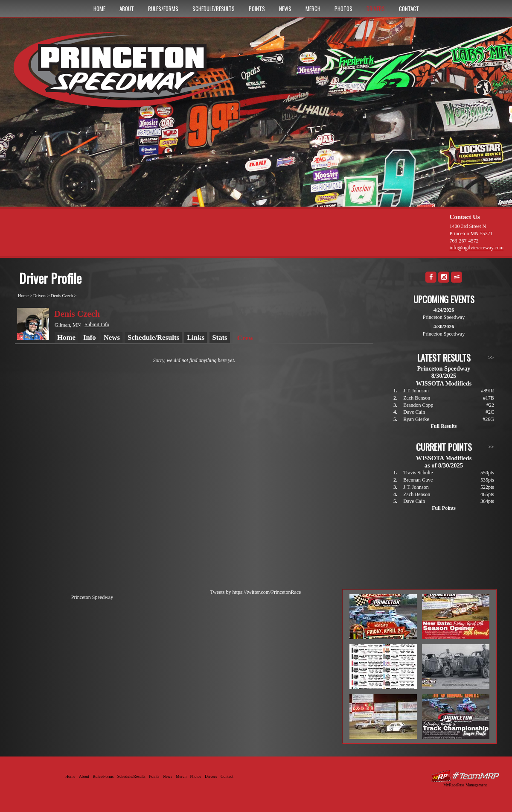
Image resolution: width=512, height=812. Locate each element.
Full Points (444, 508)
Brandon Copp (418, 405)
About (127, 9)
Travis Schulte (418, 473)
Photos (343, 9)
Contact (409, 9)
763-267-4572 (464, 241)
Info (90, 337)
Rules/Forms (163, 9)
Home (99, 9)
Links (196, 337)
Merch (313, 9)
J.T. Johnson (416, 391)
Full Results (444, 426)
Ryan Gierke (416, 419)
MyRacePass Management (465, 785)
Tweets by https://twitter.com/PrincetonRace (256, 592)
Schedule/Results (214, 9)
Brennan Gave (418, 480)
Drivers (376, 9)
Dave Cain (414, 412)
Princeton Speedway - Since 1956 (127, 74)
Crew (246, 338)
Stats (220, 337)
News (285, 9)
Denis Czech (62, 296)
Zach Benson (417, 398)
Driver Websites (465, 776)
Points (257, 9)
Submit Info (97, 324)
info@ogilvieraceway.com (476, 248)
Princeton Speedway (92, 597)
